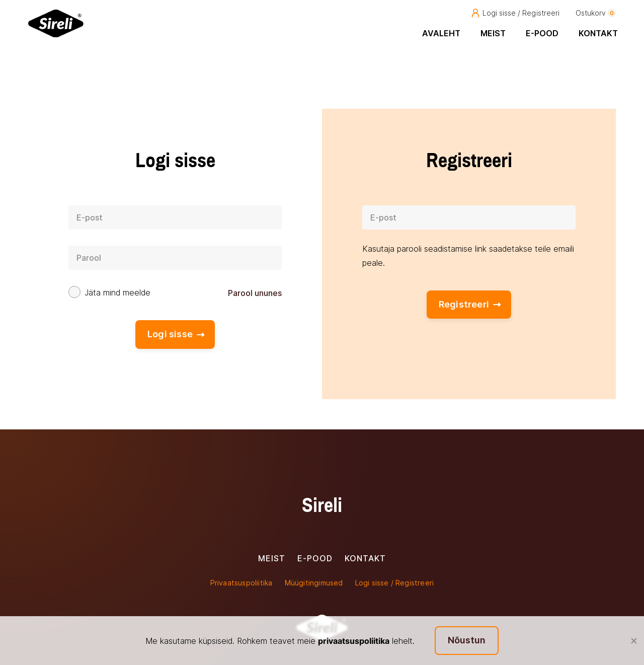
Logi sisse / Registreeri (515, 13)
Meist (493, 33)
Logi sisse (176, 334)
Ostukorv (596, 13)
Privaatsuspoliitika (242, 583)
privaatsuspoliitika (354, 641)
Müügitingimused (314, 583)
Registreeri (470, 304)
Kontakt (598, 33)
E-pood (542, 33)
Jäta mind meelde (117, 293)
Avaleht (441, 33)
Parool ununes (255, 293)
